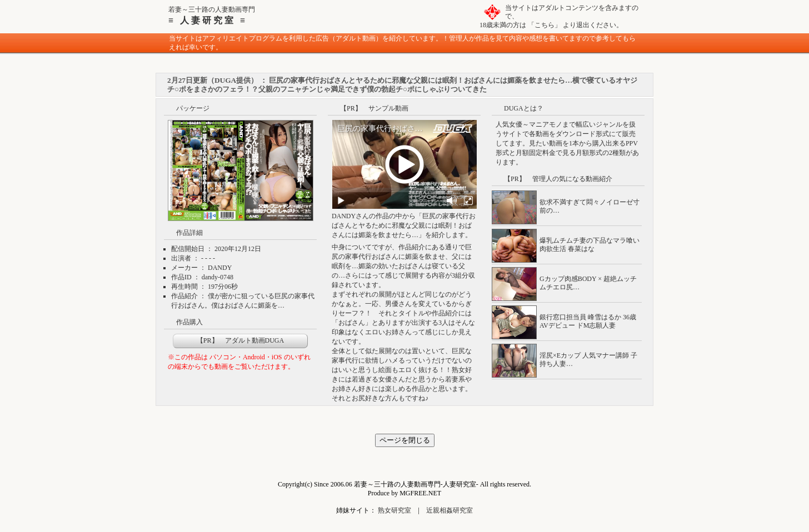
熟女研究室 (394, 510)
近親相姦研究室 (450, 510)
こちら (545, 25)
